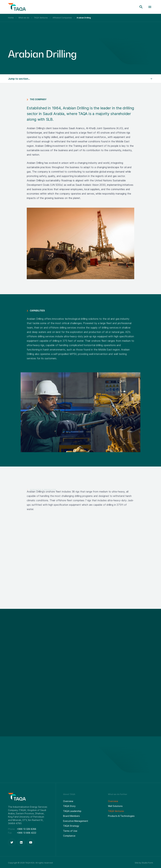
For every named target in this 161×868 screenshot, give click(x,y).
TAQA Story (69, 806)
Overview (68, 801)
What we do (24, 18)
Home (11, 18)
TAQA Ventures (41, 18)
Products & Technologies (121, 816)
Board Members (71, 816)
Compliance (69, 836)
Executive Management (76, 821)
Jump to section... (19, 79)
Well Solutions (115, 806)
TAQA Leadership (72, 811)
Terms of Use (70, 831)
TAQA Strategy (71, 826)
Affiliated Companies (62, 18)
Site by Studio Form (144, 863)
